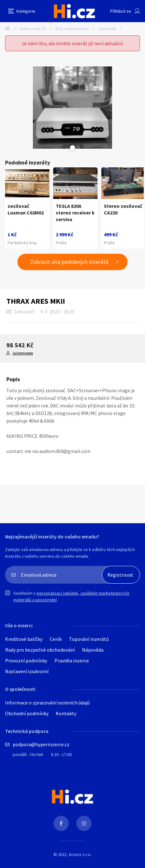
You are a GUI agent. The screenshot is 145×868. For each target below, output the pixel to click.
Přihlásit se (121, 11)
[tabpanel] (72, 108)
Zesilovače (107, 29)
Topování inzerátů (89, 639)
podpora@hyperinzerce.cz (41, 744)
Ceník (56, 639)
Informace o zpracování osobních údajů (47, 703)
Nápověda (93, 650)
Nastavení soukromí (27, 671)
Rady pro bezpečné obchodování (40, 650)
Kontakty (66, 713)
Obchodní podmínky (27, 713)
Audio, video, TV (33, 29)
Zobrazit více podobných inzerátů (69, 262)
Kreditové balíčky (24, 639)
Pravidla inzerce (72, 660)
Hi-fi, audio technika (72, 29)
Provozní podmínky (26, 660)
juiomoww (23, 353)
